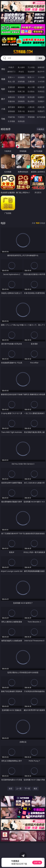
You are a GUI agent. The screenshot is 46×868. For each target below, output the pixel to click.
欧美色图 (31, 97)
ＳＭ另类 (41, 81)
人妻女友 (31, 107)
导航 (3, 119)
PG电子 (11, 67)
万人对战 (31, 67)
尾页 (35, 789)
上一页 (19, 789)
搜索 (40, 58)
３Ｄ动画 (41, 77)
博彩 (3, 69)
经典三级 (21, 91)
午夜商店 (21, 117)
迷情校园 (11, 111)
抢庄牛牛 (41, 72)
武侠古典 (41, 107)
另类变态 (41, 91)
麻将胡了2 (11, 72)
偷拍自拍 (21, 87)
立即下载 (37, 862)
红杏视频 (11, 121)
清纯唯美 (21, 101)
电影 (3, 89)
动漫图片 (41, 97)
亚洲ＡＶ (11, 77)
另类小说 (21, 111)
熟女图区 (31, 101)
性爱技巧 (41, 111)
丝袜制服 (21, 81)
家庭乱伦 (21, 107)
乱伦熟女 (31, 91)
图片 (3, 99)
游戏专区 (41, 67)
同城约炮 (11, 117)
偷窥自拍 (11, 97)
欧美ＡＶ (31, 77)
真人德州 (21, 67)
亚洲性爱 (11, 87)
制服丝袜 (11, 91)
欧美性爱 (41, 87)
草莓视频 (31, 117)
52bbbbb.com (23, 52)
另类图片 (41, 101)
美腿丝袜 (11, 101)
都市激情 (11, 107)
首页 (11, 789)
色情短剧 (21, 121)
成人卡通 (31, 87)
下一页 (27, 789)
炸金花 (21, 72)
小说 (3, 109)
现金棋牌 (31, 72)
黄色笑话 (31, 111)
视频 (3, 79)
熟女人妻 (11, 81)
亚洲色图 (21, 97)
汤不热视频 (41, 117)
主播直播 (31, 81)
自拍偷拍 (21, 77)
